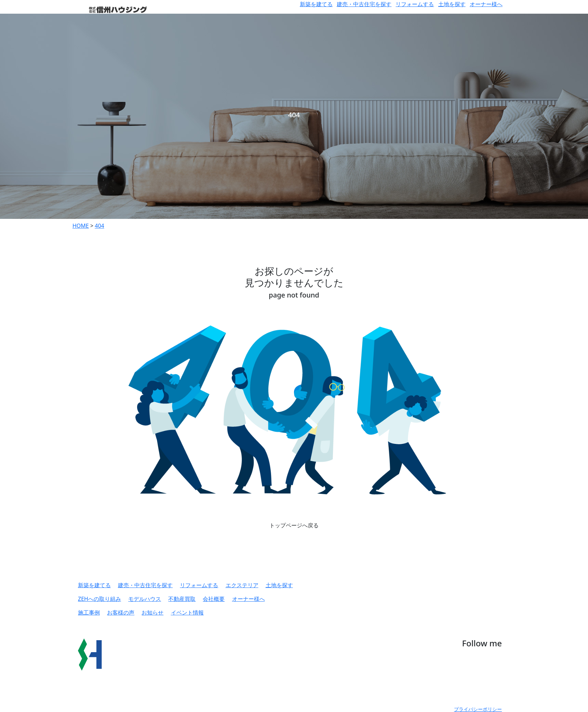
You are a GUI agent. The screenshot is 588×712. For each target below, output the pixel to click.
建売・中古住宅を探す (364, 4)
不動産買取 (182, 599)
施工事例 (89, 612)
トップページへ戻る (294, 525)
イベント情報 (187, 612)
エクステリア (242, 585)
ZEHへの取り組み (99, 599)
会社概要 (214, 599)
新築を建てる (316, 4)
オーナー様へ (486, 4)
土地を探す (452, 4)
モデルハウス (145, 599)
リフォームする (415, 4)
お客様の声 (121, 612)
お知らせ (152, 612)
